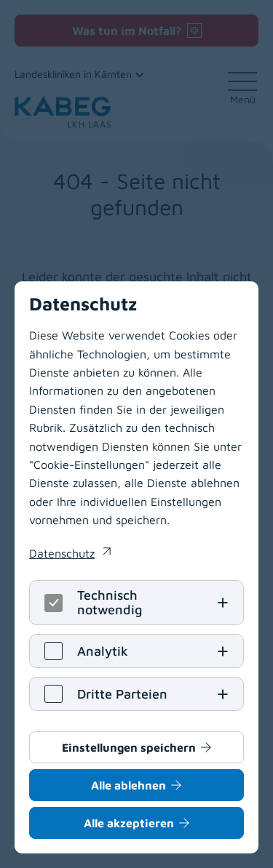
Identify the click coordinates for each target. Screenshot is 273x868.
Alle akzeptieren (129, 823)
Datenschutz (62, 553)
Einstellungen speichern (129, 747)
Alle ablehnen (128, 785)
